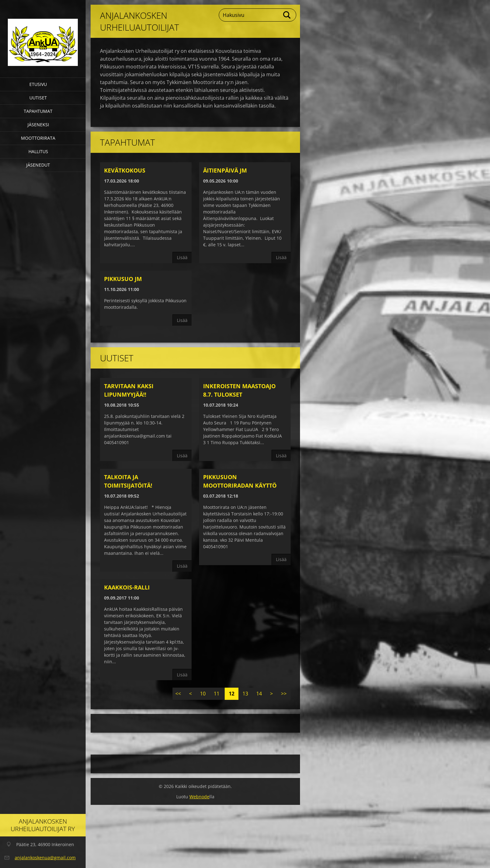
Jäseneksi (38, 125)
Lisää (182, 257)
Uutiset (38, 98)
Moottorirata (38, 138)
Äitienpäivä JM (225, 170)
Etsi (287, 15)
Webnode (199, 797)
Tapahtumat (38, 111)
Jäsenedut (38, 165)
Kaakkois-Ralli (127, 587)
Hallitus (38, 151)
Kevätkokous (125, 170)
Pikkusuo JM (123, 279)
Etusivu (38, 84)
